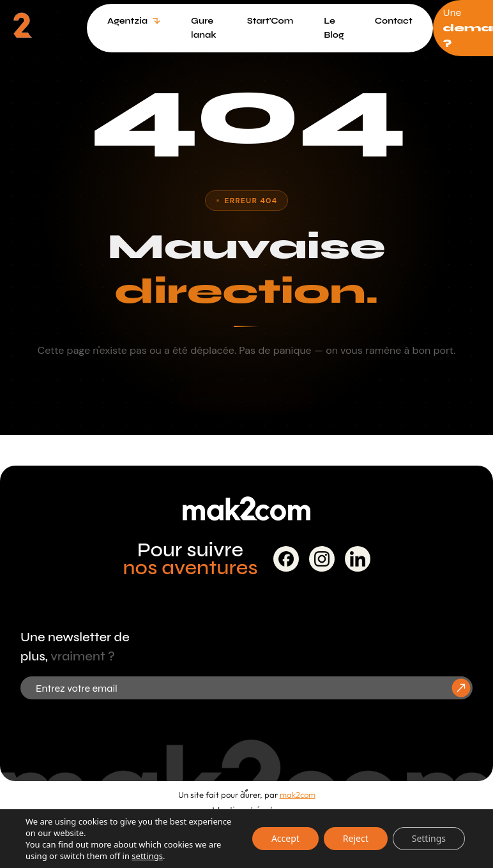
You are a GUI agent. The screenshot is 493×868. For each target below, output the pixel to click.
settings (147, 856)
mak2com (298, 795)
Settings (429, 838)
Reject (356, 838)
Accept (285, 838)
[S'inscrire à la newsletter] (461, 688)
